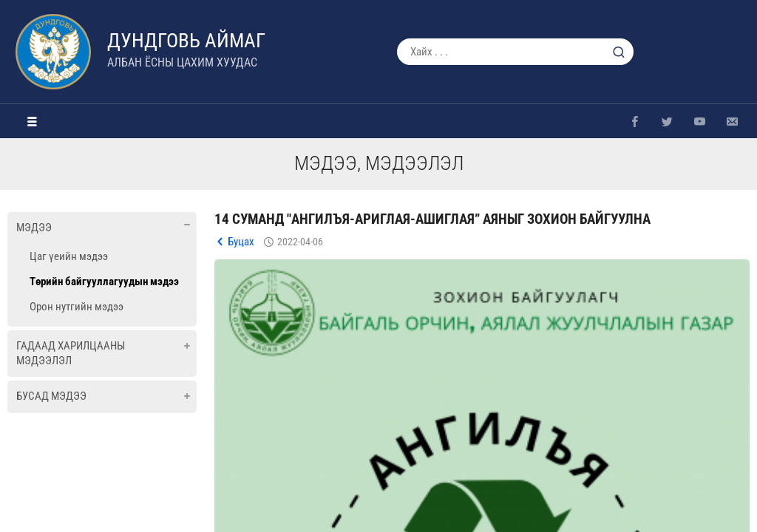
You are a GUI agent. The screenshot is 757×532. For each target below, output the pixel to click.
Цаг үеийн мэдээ (69, 256)
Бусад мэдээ (51, 396)
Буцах (241, 242)
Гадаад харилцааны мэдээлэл (71, 353)
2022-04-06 (300, 242)
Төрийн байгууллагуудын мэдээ (104, 282)
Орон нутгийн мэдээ (77, 307)
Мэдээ (34, 228)
